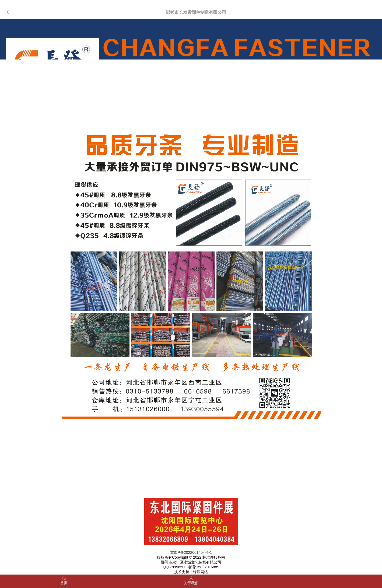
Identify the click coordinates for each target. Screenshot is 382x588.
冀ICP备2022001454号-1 (191, 552)
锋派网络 (201, 572)
